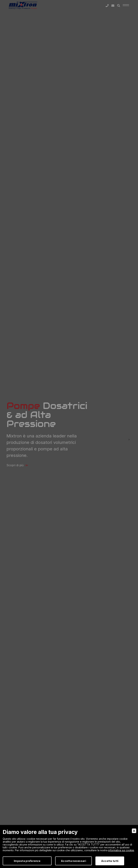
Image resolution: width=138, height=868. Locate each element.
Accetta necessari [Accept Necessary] (73, 861)
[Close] (134, 831)
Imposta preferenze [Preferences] (27, 861)
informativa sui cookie (121, 850)
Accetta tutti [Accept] (110, 861)
